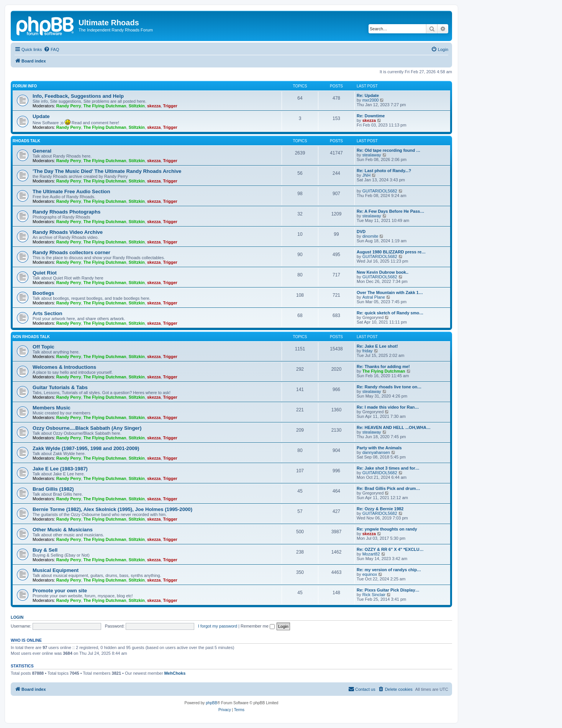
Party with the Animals (379, 448)
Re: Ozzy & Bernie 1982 (380, 509)
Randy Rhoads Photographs (66, 212)
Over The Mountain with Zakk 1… (390, 293)
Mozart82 (371, 554)
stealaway (372, 155)
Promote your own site (60, 591)
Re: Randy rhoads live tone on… (389, 387)
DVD (361, 232)
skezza (154, 106)
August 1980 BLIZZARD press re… (391, 252)
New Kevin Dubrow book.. (383, 272)
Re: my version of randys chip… (389, 570)
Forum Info (25, 86)
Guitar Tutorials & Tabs (60, 387)
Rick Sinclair (374, 595)
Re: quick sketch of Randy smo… (390, 313)
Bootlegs (43, 293)
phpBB (211, 703)
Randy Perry (69, 106)
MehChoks (175, 673)
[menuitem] (51, 49)
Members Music (52, 408)
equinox (370, 574)
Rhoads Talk (26, 141)
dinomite (370, 236)
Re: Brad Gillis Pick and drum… (388, 488)
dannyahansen (376, 452)
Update (41, 116)
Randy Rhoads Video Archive (68, 232)
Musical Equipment (56, 570)
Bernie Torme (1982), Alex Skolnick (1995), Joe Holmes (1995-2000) (112, 509)
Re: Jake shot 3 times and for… (388, 468)
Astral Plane (374, 297)
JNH (366, 175)
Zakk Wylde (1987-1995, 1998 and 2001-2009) (86, 448)
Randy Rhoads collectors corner (71, 252)
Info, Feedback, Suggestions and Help (78, 96)
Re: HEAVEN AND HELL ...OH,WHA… (394, 427)
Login (17, 617)
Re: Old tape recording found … (388, 150)
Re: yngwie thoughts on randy (387, 529)
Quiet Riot (45, 273)
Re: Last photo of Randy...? (384, 171)
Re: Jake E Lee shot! (377, 346)
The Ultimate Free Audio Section (71, 191)
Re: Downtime (371, 116)
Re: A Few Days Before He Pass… (390, 211)
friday (368, 351)
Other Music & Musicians (63, 530)
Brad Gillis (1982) (53, 489)
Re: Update (368, 95)
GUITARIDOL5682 (380, 191)
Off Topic (43, 347)
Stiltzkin (137, 106)
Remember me (258, 626)
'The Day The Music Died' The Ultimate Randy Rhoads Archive (107, 171)
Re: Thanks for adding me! (383, 366)
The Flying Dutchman (105, 106)
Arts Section (48, 313)
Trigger (170, 106)
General (42, 151)
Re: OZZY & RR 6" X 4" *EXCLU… (390, 549)
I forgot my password (218, 626)
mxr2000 (371, 100)
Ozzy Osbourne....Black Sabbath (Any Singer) (87, 428)
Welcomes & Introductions (64, 367)
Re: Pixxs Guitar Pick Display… (388, 590)
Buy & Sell (45, 550)
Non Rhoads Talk (31, 337)
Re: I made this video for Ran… (388, 407)
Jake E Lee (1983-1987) (60, 469)
